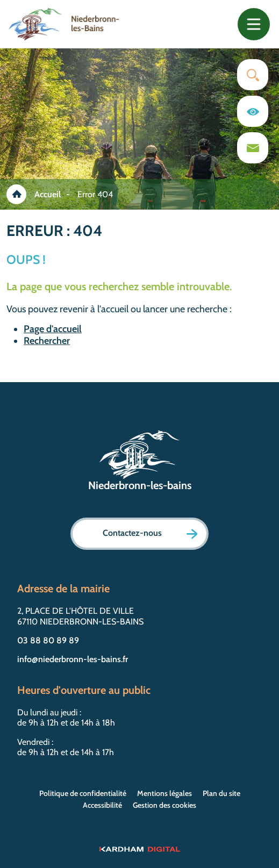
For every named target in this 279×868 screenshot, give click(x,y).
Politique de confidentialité (83, 793)
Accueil (48, 194)
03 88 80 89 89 (48, 640)
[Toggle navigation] (254, 24)
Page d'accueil (53, 329)
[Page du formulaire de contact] (253, 148)
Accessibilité (102, 805)
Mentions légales (164, 793)
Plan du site (221, 793)
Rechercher (47, 341)
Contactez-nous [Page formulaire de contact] (150, 533)
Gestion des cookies (164, 805)
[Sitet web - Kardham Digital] (139, 849)
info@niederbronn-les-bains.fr (73, 659)
